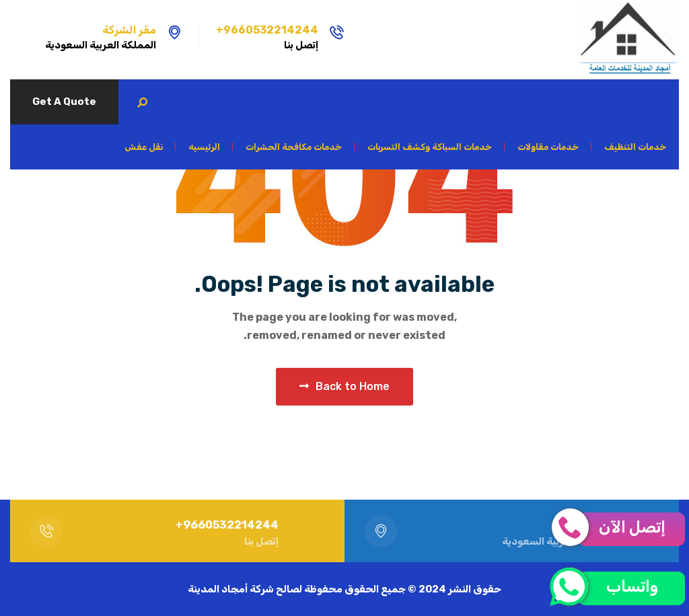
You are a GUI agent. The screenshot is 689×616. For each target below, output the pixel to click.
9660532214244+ (267, 30)
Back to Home (344, 386)
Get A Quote (64, 102)
